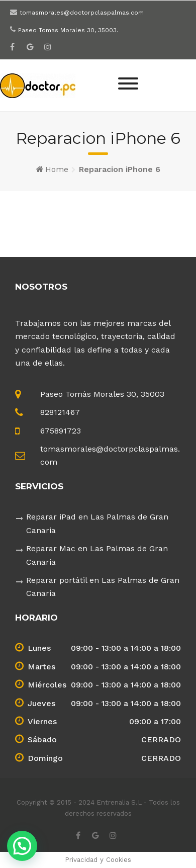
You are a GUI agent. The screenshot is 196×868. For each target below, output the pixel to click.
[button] (22, 846)
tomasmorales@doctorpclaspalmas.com (82, 13)
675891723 (61, 431)
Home (57, 169)
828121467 (60, 412)
